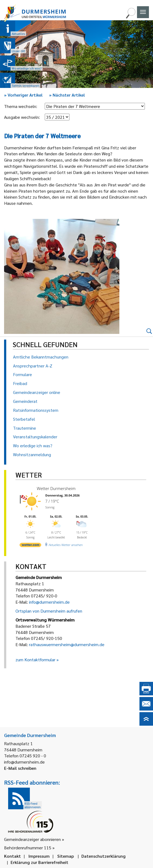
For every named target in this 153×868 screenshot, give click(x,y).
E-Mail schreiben (20, 768)
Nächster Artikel (67, 95)
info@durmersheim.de (49, 602)
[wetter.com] (30, 546)
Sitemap (66, 856)
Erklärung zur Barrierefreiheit (39, 862)
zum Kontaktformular (35, 660)
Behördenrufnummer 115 (28, 848)
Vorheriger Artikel (23, 95)
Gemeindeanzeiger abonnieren (32, 839)
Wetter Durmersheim (56, 488)
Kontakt (12, 856)
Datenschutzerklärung (103, 856)
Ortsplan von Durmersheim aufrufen (49, 611)
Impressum (39, 856)
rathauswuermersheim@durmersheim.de (67, 644)
